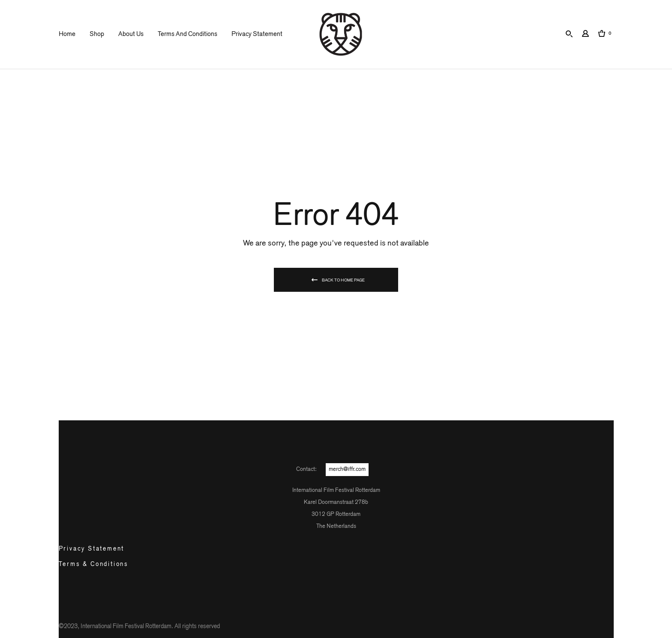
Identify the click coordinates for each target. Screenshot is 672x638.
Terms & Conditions (94, 564)
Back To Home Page (343, 280)
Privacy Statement (257, 34)
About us (131, 34)
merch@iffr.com (347, 469)
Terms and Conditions (187, 34)
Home (67, 34)
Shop (97, 34)
